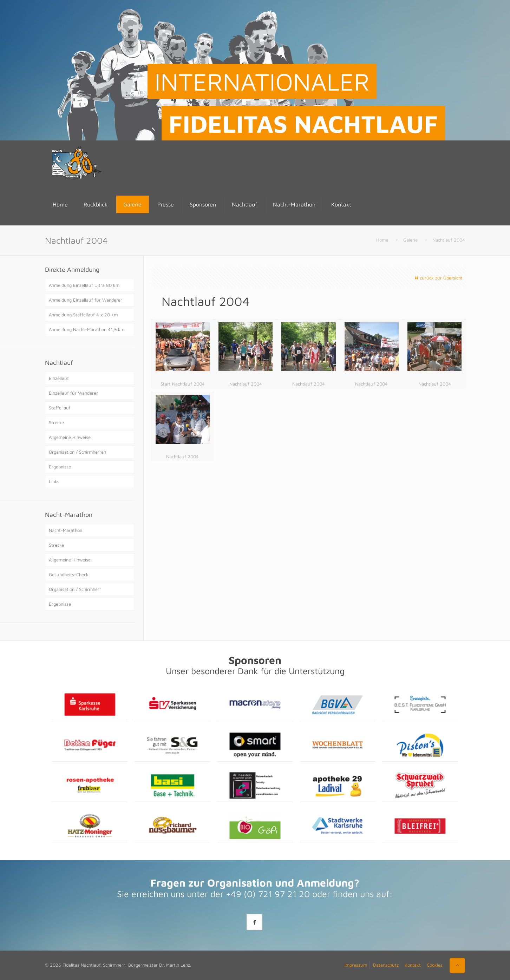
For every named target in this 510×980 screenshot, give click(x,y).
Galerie (410, 240)
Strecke (56, 422)
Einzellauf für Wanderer (73, 393)
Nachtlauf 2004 (449, 240)
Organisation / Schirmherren (77, 452)
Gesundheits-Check (69, 574)
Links (54, 481)
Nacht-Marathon (66, 530)
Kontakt (413, 965)
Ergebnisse (60, 467)
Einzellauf (59, 378)
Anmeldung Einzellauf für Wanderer (86, 300)
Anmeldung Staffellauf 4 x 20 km (83, 315)
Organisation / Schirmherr (75, 589)
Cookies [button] (435, 965)
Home (382, 240)
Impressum (356, 965)
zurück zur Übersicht (438, 278)
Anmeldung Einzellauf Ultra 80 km (84, 285)
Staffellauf (60, 408)
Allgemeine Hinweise (70, 437)
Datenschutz (386, 965)
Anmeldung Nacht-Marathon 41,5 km (87, 329)
